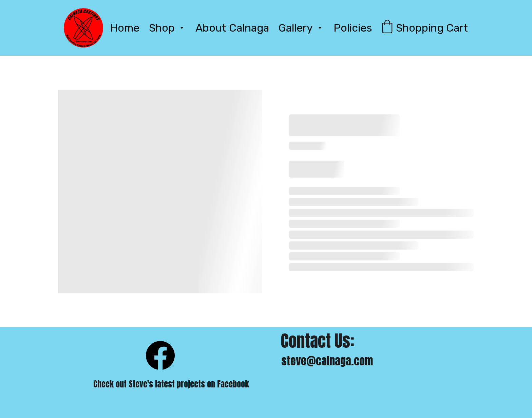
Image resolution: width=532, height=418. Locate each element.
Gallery (296, 28)
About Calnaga (232, 28)
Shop (162, 28)
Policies (353, 28)
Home (125, 28)
